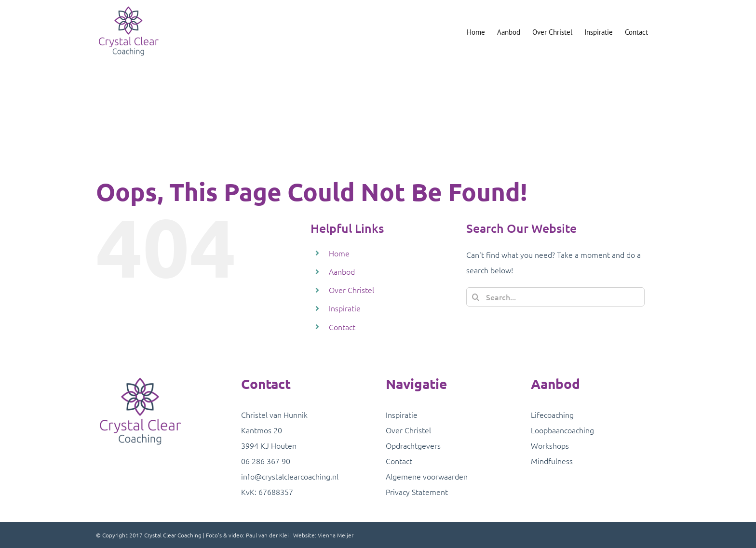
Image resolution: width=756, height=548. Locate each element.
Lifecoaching (552, 414)
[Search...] (555, 297)
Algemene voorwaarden (427, 476)
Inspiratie (345, 308)
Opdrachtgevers (413, 445)
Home (339, 253)
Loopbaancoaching (562, 430)
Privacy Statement (417, 492)
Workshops (550, 445)
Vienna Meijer (336, 535)
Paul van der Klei (267, 535)
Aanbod (342, 271)
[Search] (476, 297)
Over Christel (351, 290)
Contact (342, 327)
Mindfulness (552, 461)
